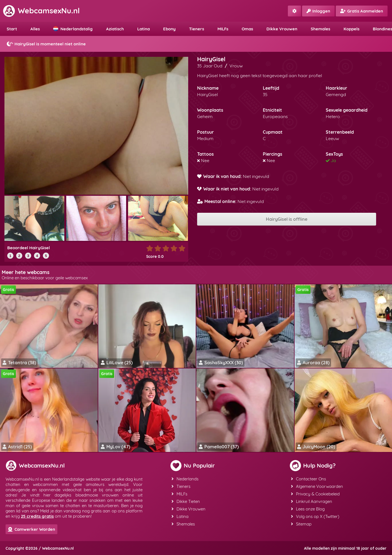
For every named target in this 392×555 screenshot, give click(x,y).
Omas (247, 29)
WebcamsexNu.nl (41, 11)
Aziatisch (115, 29)
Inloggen (318, 11)
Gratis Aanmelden (362, 11)
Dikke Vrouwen (282, 29)
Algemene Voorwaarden (317, 486)
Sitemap (301, 524)
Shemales (320, 29)
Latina (144, 29)
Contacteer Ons (308, 479)
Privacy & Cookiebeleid (315, 494)
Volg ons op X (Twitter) (315, 516)
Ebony (169, 29)
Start (12, 29)
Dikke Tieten (186, 501)
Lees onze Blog (308, 509)
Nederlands (185, 479)
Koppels (351, 29)
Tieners (197, 29)
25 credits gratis (37, 516)
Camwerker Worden (31, 529)
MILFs (223, 29)
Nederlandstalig (73, 29)
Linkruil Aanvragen (312, 501)
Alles (35, 29)
